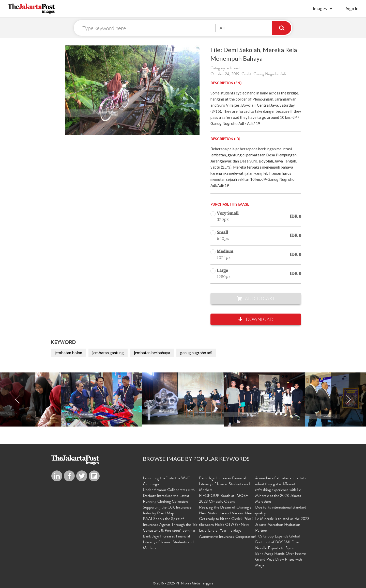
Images (320, 9)
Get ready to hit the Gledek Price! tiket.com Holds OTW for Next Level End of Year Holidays (226, 525)
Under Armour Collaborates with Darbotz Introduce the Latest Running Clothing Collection (169, 496)
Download (256, 319)
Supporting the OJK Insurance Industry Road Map (167, 511)
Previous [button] (18, 399)
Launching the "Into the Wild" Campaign (166, 481)
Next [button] (348, 399)
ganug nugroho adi (196, 353)
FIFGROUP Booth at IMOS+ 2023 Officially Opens (223, 499)
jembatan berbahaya (152, 353)
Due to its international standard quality (281, 511)
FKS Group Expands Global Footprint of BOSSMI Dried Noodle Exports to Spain (278, 543)
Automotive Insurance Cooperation (227, 537)
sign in (352, 9)
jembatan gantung (108, 353)
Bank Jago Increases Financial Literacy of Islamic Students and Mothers (168, 543)
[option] (183, 398)
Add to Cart (256, 298)
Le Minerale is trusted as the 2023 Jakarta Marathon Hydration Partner (282, 525)
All (222, 28)
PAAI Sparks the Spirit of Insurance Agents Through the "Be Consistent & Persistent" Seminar (170, 525)
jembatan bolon (68, 353)
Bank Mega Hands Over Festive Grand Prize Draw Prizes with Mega (280, 560)
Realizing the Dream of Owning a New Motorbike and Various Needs (227, 511)
